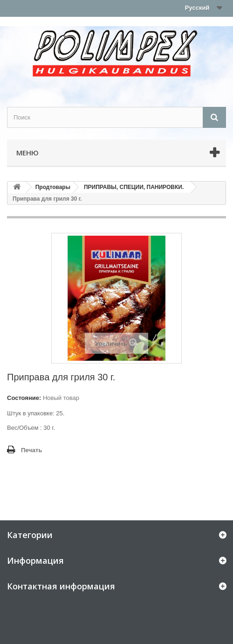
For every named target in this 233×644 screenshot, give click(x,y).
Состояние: (24, 398)
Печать (31, 450)
